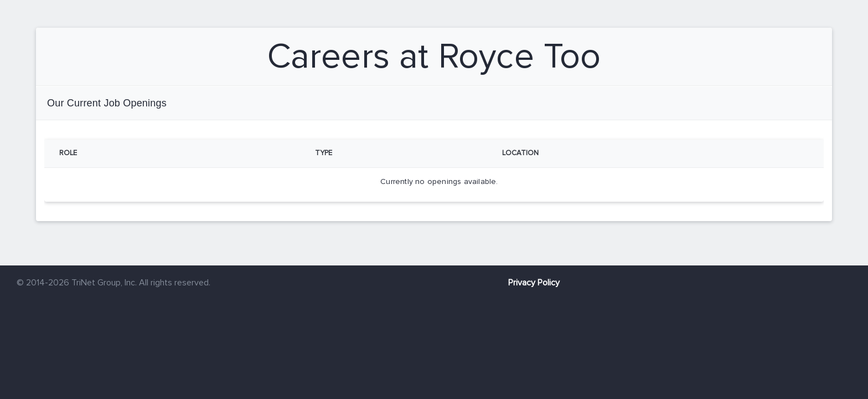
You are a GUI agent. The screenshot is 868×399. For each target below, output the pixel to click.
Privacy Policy (534, 283)
